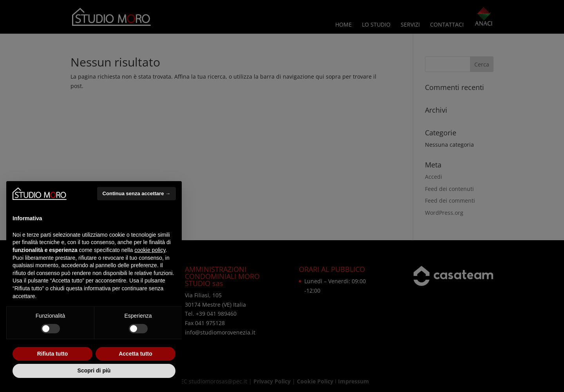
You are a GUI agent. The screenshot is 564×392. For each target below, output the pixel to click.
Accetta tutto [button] (136, 354)
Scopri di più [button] (94, 370)
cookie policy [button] (150, 250)
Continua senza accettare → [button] (136, 193)
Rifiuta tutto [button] (53, 354)
